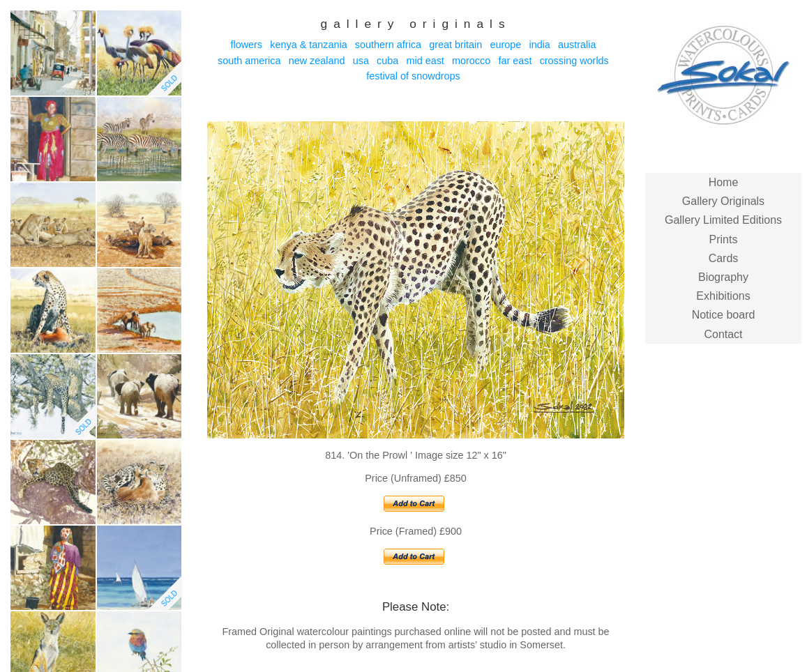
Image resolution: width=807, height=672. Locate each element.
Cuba (387, 61)
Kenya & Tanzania (308, 45)
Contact (723, 334)
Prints (724, 239)
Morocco (471, 61)
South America (249, 61)
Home (724, 182)
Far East (515, 61)
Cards (724, 258)
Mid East (425, 61)
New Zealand (317, 61)
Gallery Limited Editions (723, 220)
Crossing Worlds (574, 61)
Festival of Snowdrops (413, 76)
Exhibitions (723, 296)
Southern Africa (388, 45)
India (539, 45)
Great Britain (455, 45)
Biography (723, 277)
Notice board (724, 315)
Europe (505, 45)
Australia (577, 45)
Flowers (246, 45)
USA (361, 61)
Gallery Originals (723, 201)
